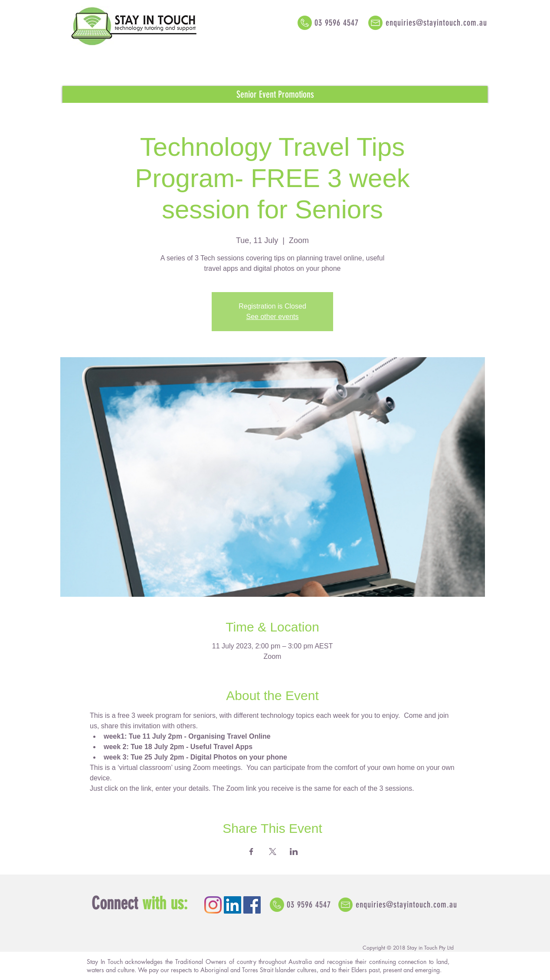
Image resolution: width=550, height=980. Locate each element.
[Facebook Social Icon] (252, 905)
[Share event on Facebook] (251, 852)
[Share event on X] (273, 852)
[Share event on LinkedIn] (294, 852)
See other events (273, 317)
